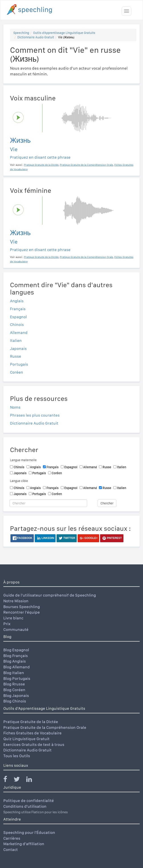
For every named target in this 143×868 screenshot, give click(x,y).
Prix (7, 624)
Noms (15, 407)
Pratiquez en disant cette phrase (40, 157)
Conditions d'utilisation (25, 806)
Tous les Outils (17, 756)
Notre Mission (16, 601)
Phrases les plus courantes (35, 415)
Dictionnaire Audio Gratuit (36, 37)
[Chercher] (48, 503)
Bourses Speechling (22, 607)
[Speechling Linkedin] (32, 780)
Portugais (19, 364)
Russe (16, 356)
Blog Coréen (14, 690)
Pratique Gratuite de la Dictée (31, 722)
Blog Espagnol (16, 650)
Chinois (17, 325)
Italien (16, 340)
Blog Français (16, 656)
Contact (11, 849)
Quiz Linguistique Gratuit (26, 739)
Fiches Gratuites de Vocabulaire (32, 733)
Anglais (17, 301)
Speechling (21, 33)
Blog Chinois (15, 701)
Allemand (19, 333)
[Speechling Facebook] (8, 780)
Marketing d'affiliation (24, 844)
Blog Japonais (16, 695)
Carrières (12, 838)
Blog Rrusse (14, 684)
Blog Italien (14, 673)
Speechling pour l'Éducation (29, 832)
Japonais (18, 348)
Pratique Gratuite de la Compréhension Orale (45, 727)
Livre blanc (13, 618)
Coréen (17, 372)
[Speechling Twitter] (19, 780)
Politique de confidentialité (29, 801)
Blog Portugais (17, 678)
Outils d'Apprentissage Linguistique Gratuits (64, 33)
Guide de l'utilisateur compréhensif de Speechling (50, 595)
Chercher (107, 503)
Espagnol (18, 317)
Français (18, 309)
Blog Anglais (15, 661)
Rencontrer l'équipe (22, 612)
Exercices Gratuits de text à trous (34, 744)
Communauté (16, 629)
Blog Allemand (17, 667)
